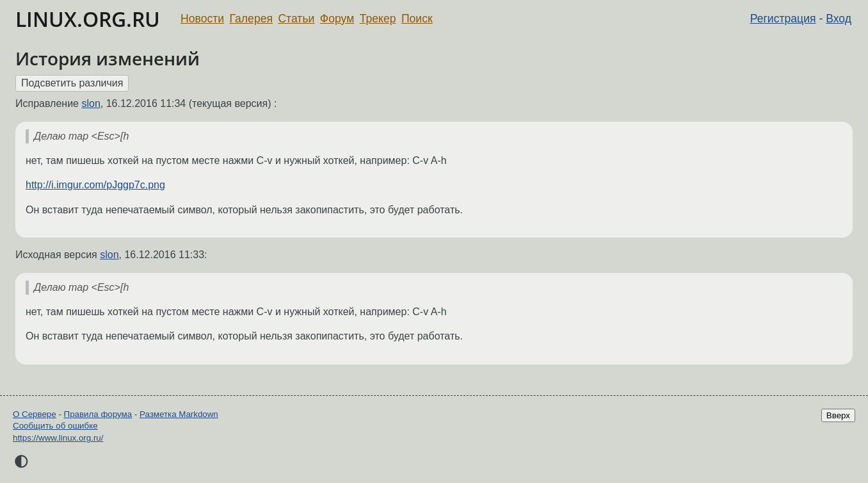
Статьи (296, 19)
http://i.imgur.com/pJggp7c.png (95, 185)
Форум (337, 19)
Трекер (378, 19)
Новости (202, 19)
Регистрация (783, 19)
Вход (839, 19)
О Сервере (35, 414)
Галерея (251, 19)
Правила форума (98, 414)
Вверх (838, 415)
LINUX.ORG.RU (88, 19)
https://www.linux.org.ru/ (58, 438)
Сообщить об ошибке (55, 426)
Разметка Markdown (179, 414)
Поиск (417, 19)
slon (91, 103)
